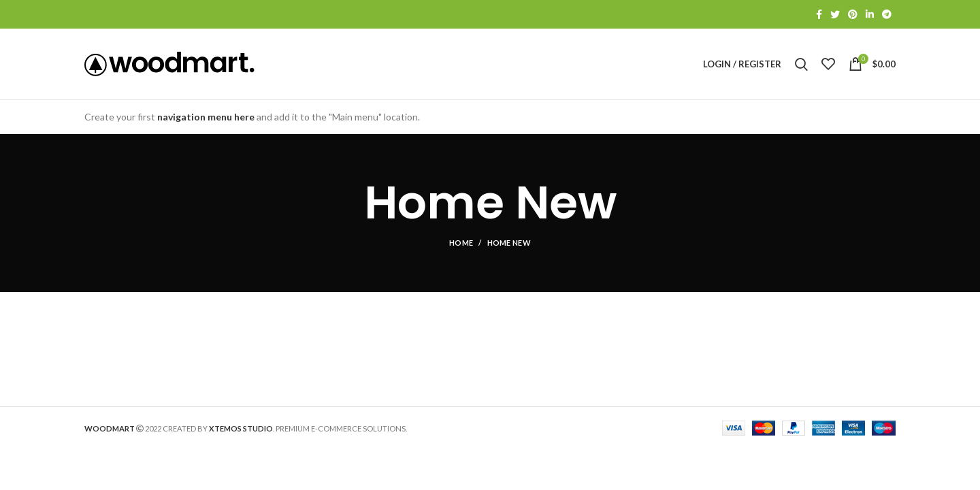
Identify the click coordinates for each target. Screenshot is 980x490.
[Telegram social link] (887, 14)
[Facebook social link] (819, 14)
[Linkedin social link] (870, 14)
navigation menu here (206, 117)
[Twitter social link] (835, 14)
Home (461, 243)
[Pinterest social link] (853, 14)
